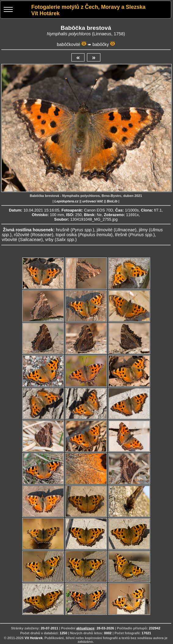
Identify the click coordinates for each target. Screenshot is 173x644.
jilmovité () (117, 230)
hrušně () (75, 230)
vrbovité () (22, 240)
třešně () (135, 235)
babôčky (101, 44)
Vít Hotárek (34, 638)
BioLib (112, 201)
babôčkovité (68, 44)
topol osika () (84, 235)
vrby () (61, 240)
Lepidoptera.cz (66, 201)
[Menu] (8, 10)
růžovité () (34, 235)
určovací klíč (93, 201)
